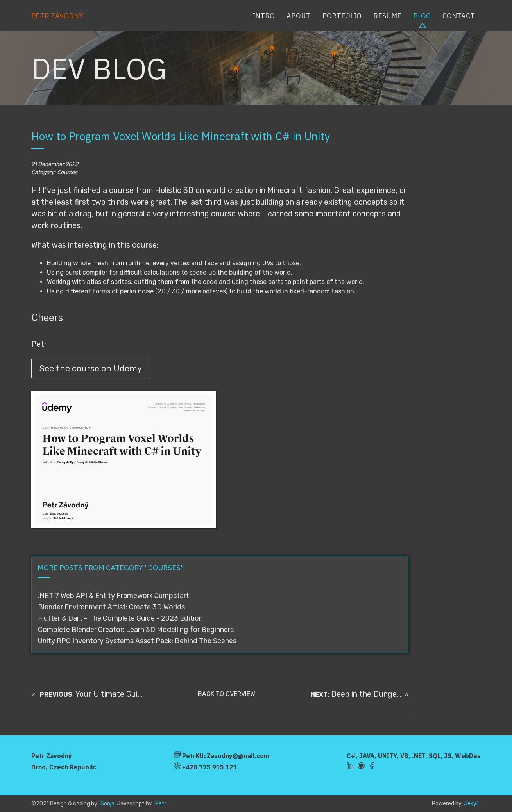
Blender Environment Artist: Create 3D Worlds (111, 607)
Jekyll (471, 804)
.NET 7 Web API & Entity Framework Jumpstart (114, 596)
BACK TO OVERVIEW (226, 694)
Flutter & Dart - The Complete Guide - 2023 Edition (120, 618)
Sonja (107, 804)
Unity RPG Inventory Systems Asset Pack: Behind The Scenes (137, 641)
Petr (161, 804)
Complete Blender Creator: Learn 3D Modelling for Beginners (136, 630)
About (299, 16)
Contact (459, 16)
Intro (264, 16)
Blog (422, 16)
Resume (387, 16)
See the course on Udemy (91, 369)
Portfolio (342, 16)
